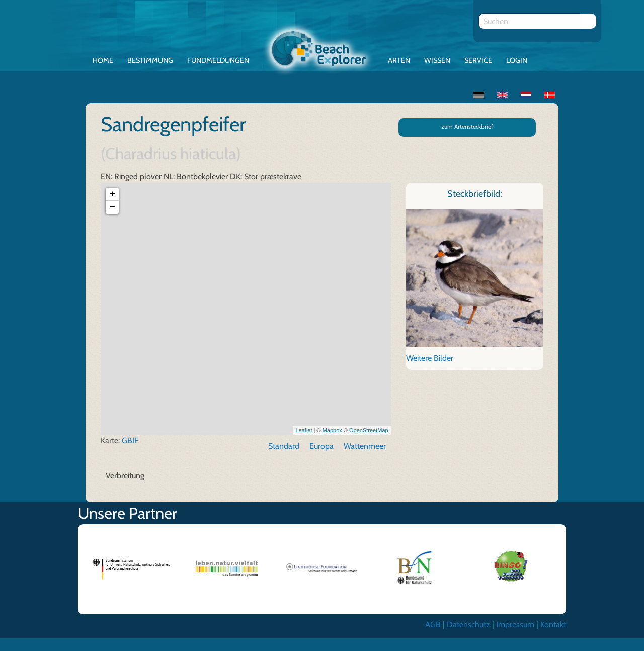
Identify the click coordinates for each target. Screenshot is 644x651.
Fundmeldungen (218, 60)
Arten (399, 60)
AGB (433, 625)
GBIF (130, 441)
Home (103, 60)
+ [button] (112, 195)
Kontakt (553, 625)
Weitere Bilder (430, 358)
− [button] (112, 208)
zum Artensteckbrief (467, 127)
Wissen (437, 60)
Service (478, 60)
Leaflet (304, 430)
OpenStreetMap (369, 430)
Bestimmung (150, 60)
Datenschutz (468, 625)
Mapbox (332, 430)
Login (517, 60)
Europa (321, 446)
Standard (284, 446)
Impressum (515, 625)
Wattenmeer (365, 446)
